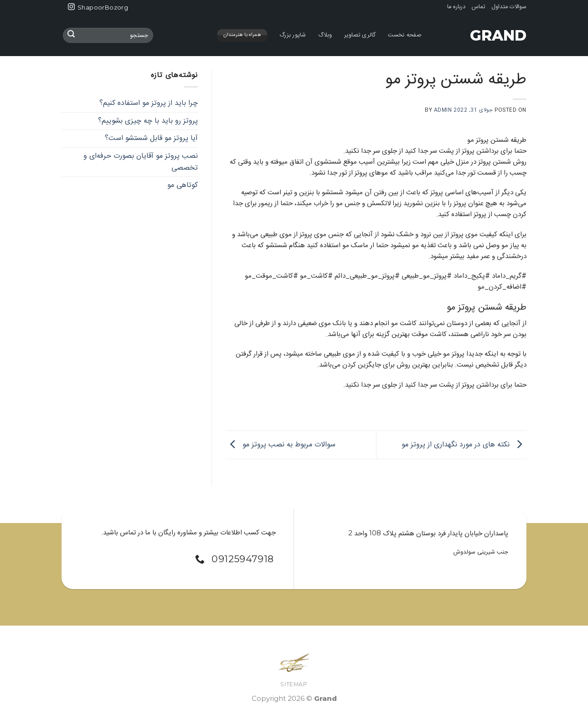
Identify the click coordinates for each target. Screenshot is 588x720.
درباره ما (456, 7)
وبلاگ (325, 35)
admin (443, 110)
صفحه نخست (405, 35)
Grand (498, 36)
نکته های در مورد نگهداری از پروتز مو (464, 445)
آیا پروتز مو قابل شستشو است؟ (151, 138)
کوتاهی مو (183, 185)
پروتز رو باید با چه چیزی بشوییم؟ (148, 121)
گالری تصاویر (360, 35)
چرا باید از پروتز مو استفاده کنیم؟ (149, 103)
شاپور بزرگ (293, 35)
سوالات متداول (509, 7)
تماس (478, 7)
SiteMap (294, 684)
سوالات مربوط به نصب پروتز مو (281, 445)
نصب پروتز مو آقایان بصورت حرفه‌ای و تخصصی (141, 162)
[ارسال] (71, 36)
